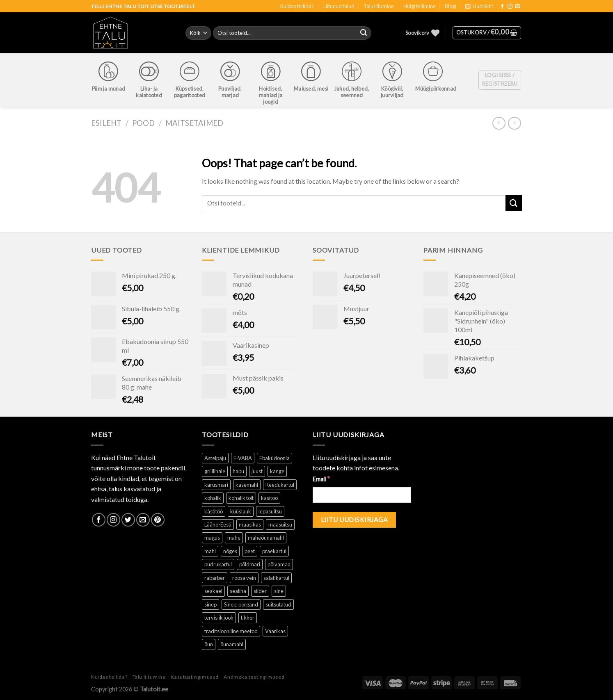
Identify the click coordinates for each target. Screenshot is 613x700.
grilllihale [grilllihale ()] (215, 471)
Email (321, 479)
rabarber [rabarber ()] (215, 578)
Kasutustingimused (195, 677)
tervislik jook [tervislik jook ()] (219, 618)
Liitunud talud (339, 6)
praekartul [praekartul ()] (274, 551)
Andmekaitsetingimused (254, 677)
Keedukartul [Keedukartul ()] (280, 485)
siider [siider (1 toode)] (260, 591)
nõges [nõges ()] (230, 551)
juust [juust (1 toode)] (257, 471)
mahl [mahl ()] (210, 551)
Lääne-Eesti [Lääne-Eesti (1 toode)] (218, 524)
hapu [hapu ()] (238, 471)
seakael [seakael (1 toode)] (213, 591)
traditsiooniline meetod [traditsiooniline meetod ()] (231, 631)
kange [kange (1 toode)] (277, 471)
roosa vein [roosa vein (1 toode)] (244, 578)
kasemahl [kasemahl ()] (247, 485)
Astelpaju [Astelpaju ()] (215, 458)
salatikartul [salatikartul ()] (276, 578)
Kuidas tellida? (297, 6)
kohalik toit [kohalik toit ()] (241, 498)
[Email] (362, 495)
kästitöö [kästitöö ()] (214, 511)
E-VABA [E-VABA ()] (243, 458)
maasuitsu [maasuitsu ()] (280, 524)
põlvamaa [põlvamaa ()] (279, 564)
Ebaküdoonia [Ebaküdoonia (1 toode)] (274, 458)
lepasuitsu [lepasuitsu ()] (270, 511)
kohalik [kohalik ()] (213, 498)
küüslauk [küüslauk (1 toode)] (241, 511)
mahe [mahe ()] (234, 538)
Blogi (451, 6)
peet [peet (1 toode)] (250, 551)
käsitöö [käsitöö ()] (269, 498)
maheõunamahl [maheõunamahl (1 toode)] (266, 538)
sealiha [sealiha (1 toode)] (238, 591)
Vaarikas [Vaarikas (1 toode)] (275, 631)
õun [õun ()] (209, 644)
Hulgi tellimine (420, 6)
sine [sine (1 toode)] (279, 591)
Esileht (106, 123)
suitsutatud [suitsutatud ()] (278, 604)
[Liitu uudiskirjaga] (354, 520)
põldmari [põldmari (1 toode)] (250, 564)
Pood (143, 123)
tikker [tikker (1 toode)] (248, 618)
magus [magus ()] (212, 538)
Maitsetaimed (194, 123)
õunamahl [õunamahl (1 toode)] (232, 644)
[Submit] (514, 203)
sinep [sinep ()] (210, 604)
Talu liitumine (379, 6)
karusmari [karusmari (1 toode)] (216, 485)
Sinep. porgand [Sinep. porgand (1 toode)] (241, 604)
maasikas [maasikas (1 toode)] (250, 524)
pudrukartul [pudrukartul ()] (218, 564)
